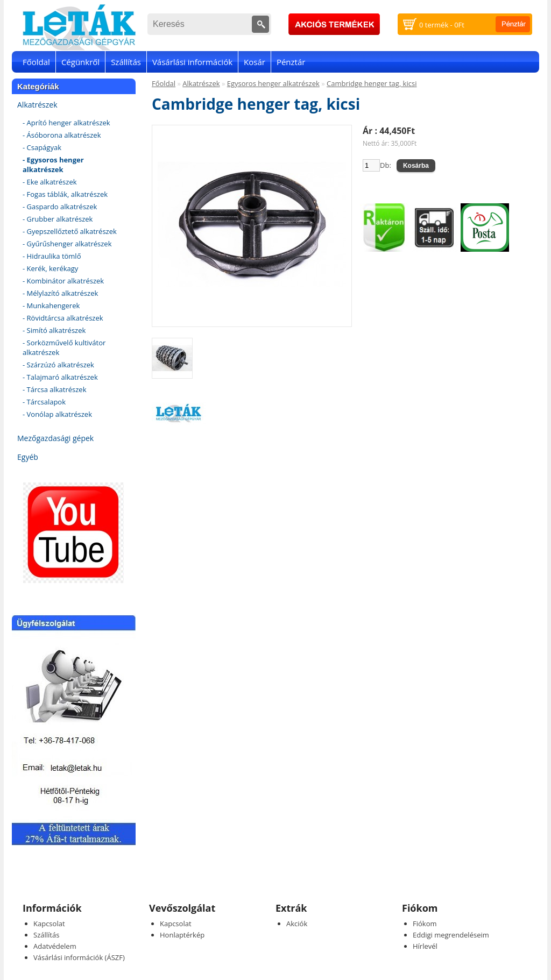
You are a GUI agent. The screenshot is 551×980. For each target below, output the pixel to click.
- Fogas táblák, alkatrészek (65, 194)
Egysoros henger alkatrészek (273, 83)
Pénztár (291, 62)
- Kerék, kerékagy (50, 268)
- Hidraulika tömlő (52, 256)
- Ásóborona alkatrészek (62, 135)
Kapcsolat (49, 924)
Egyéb (28, 457)
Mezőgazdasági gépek (55, 438)
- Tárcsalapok (44, 402)
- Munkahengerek (51, 306)
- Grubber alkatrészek (58, 219)
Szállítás (126, 62)
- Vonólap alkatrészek (57, 414)
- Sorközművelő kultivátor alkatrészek (64, 347)
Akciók (297, 924)
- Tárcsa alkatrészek (55, 389)
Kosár (255, 62)
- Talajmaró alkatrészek (60, 377)
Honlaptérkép (182, 935)
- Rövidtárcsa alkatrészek (63, 318)
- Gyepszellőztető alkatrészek (70, 231)
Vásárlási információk (192, 62)
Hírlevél (425, 946)
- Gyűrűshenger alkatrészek (67, 244)
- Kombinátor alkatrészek (63, 281)
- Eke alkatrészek (50, 182)
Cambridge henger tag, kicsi (372, 83)
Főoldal (36, 62)
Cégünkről (80, 62)
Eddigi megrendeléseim (451, 935)
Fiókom (425, 924)
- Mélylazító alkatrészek (60, 293)
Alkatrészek (37, 105)
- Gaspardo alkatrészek (60, 207)
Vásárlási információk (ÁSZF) (79, 957)
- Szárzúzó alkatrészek (58, 365)
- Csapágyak (42, 147)
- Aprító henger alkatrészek (66, 123)
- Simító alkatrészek (54, 330)
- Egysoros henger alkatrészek (53, 165)
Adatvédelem (55, 946)
